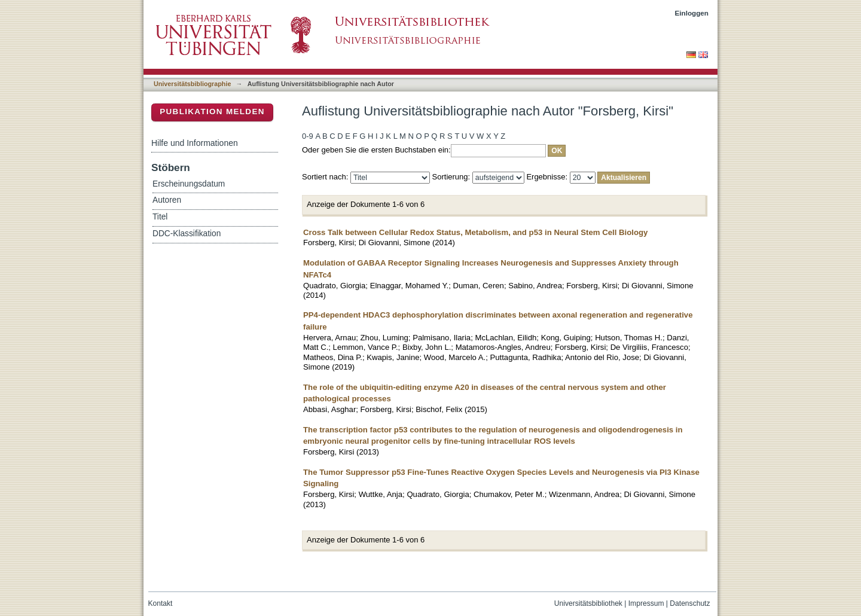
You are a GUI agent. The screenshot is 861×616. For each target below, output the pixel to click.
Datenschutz (690, 603)
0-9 (308, 136)
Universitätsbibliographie (192, 84)
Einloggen (692, 13)
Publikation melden (212, 112)
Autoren (167, 200)
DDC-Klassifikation (187, 234)
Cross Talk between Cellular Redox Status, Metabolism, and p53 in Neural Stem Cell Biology (475, 232)
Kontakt (161, 603)
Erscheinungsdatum (189, 184)
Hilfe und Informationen (195, 143)
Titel (160, 217)
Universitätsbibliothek (588, 603)
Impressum (646, 603)
